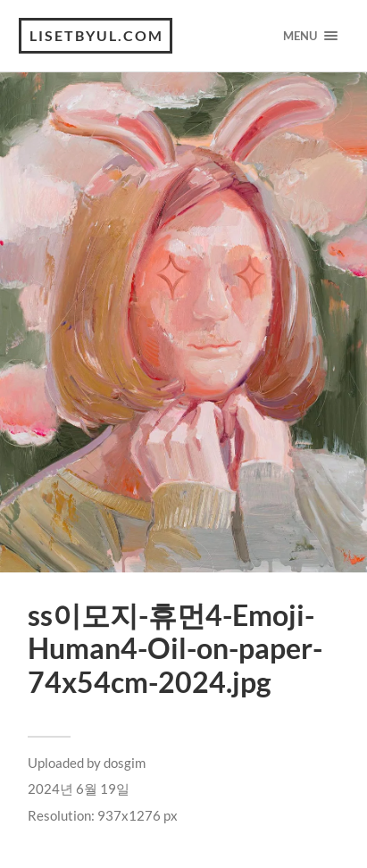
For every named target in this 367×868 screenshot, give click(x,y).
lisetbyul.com (96, 35)
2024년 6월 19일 (79, 789)
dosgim (125, 763)
